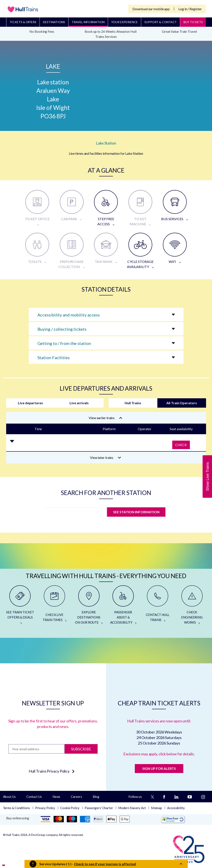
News (56, 797)
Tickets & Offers (23, 22)
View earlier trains (105, 418)
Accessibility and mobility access (69, 315)
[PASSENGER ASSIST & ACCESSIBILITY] (123, 607)
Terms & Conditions (16, 808)
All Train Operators (181, 403)
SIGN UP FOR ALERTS (159, 768)
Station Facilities (54, 357)
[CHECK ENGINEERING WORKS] (192, 607)
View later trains (106, 457)
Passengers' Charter (99, 808)
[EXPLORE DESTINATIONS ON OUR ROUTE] (89, 607)
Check (181, 445)
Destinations (54, 22)
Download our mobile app (151, 9)
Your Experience (124, 22)
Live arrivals (79, 403)
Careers (76, 797)
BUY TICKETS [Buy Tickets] (193, 22)
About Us (9, 797)
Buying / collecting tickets (62, 329)
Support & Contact (161, 22)
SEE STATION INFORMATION (136, 512)
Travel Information (88, 22)
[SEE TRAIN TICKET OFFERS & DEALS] (20, 607)
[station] (73, 513)
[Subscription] (36, 749)
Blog (96, 797)
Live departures (30, 403)
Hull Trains (133, 403)
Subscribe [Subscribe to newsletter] (81, 749)
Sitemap (157, 808)
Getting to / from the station (64, 343)
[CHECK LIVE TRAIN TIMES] (54, 607)
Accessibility (176, 808)
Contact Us (34, 797)
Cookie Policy (70, 808)
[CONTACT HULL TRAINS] (158, 607)
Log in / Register (190, 9)
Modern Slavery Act (132, 808)
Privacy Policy (45, 808)
